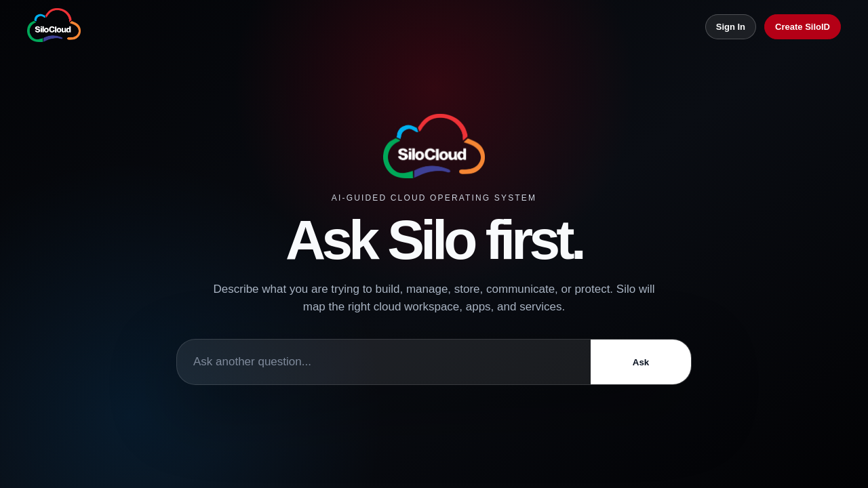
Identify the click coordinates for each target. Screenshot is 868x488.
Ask (641, 362)
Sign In (731, 27)
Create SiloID (803, 27)
